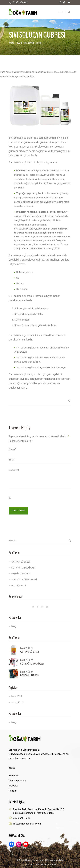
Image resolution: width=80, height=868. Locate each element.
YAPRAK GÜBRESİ (21, 562)
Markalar (13, 786)
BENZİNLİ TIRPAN (21, 574)
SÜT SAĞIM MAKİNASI (23, 568)
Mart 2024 (17, 696)
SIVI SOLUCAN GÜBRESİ (24, 580)
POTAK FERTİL (19, 586)
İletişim (13, 791)
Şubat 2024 (17, 702)
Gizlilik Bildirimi (31, 865)
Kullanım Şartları (49, 865)
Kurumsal (14, 776)
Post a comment (18, 511)
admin (31, 43)
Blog (39, 43)
